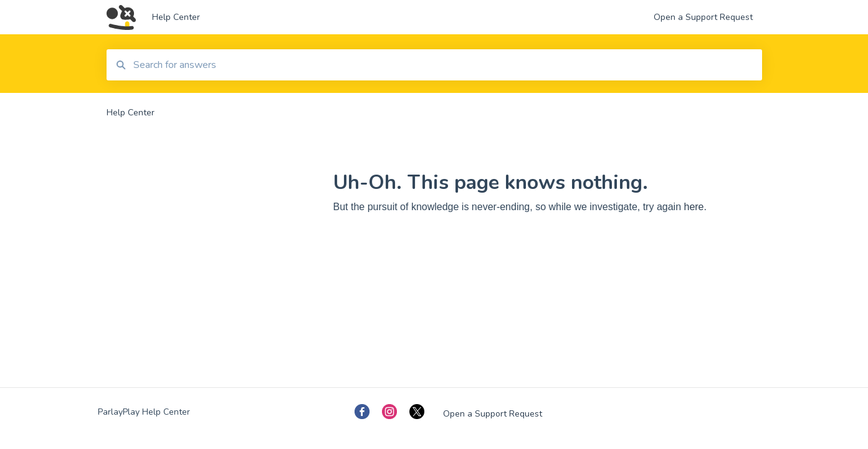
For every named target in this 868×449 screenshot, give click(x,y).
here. (695, 207)
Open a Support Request (493, 414)
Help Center (176, 17)
